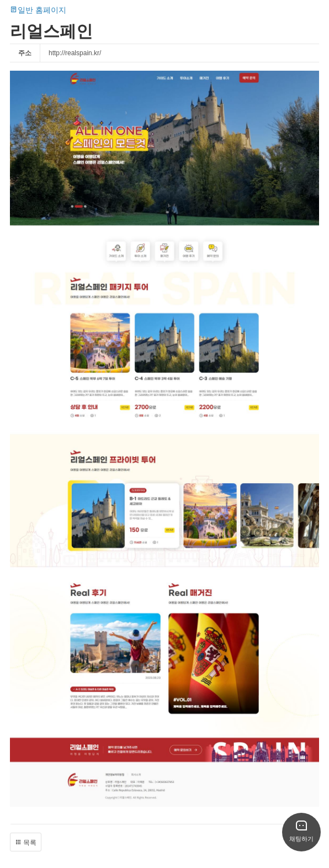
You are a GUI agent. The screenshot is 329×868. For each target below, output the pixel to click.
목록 (26, 843)
